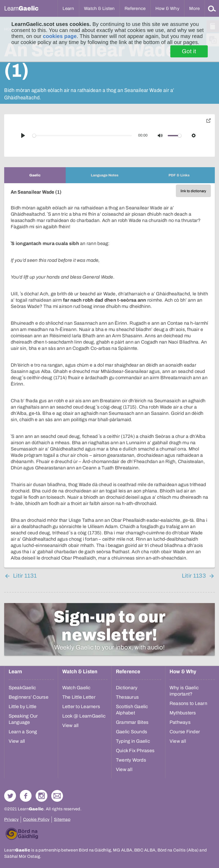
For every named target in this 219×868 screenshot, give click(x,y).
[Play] (23, 135)
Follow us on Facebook (26, 796)
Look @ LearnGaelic (84, 716)
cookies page (60, 36)
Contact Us (57, 796)
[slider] (82, 136)
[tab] (35, 175)
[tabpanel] (110, 375)
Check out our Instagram (41, 796)
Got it (189, 51)
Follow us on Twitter (10, 796)
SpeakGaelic (22, 688)
